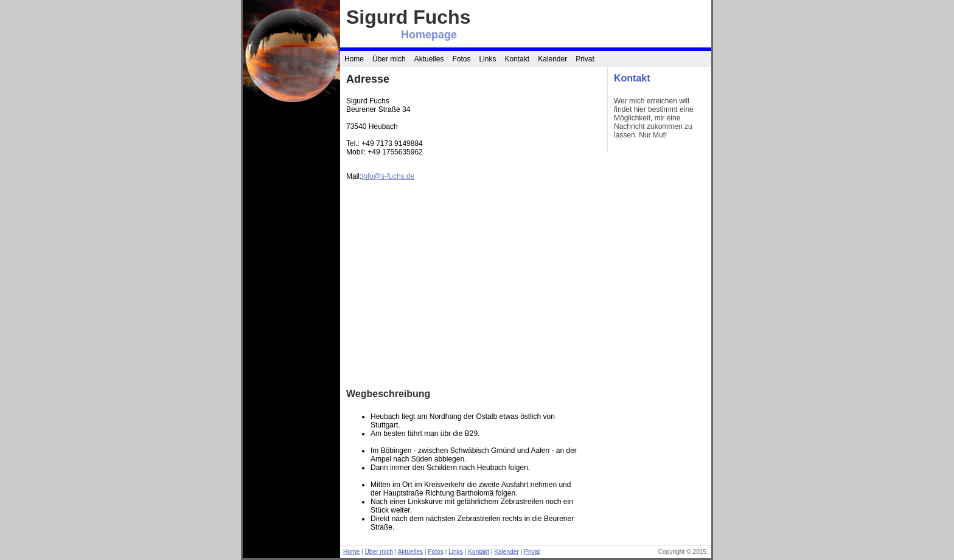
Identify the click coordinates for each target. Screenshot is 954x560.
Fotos (461, 59)
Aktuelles (429, 59)
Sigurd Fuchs (408, 17)
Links (487, 59)
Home (354, 59)
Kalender (552, 59)
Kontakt (517, 59)
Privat (585, 59)
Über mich (389, 59)
